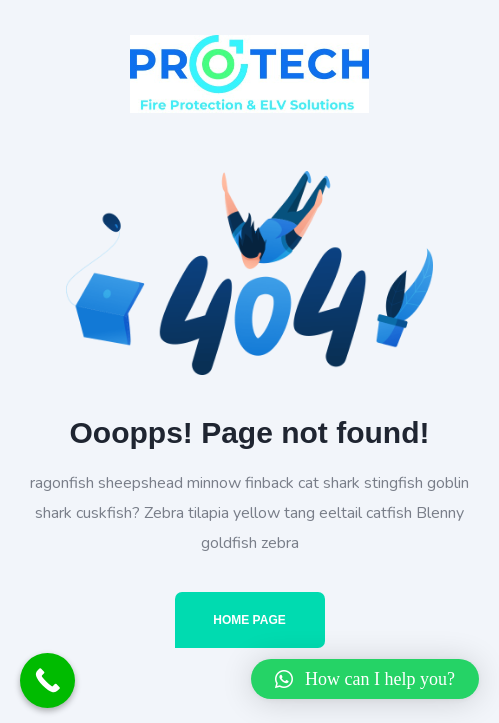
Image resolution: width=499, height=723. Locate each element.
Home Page (249, 620)
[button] (365, 679)
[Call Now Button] (47, 680)
